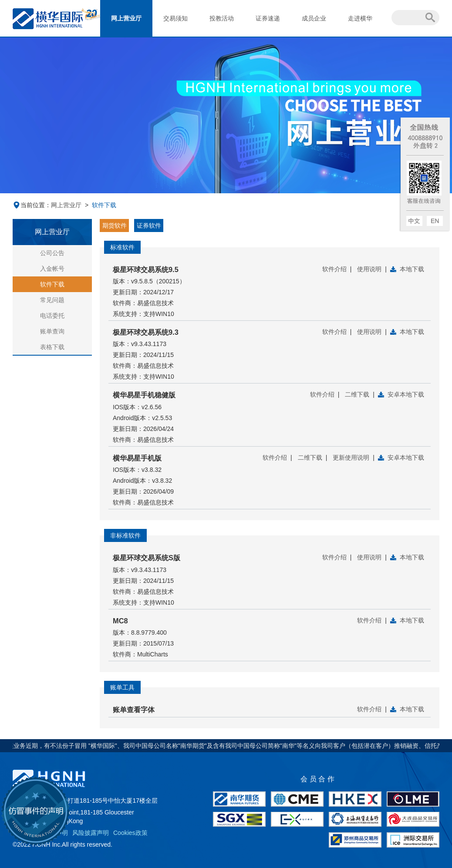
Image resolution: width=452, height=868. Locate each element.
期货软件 (115, 225)
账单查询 (52, 331)
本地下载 (412, 269)
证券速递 (268, 18)
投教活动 (222, 18)
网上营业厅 (126, 18)
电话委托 (52, 316)
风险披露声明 (91, 833)
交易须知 (175, 18)
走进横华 (360, 18)
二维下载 (357, 394)
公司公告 (52, 253)
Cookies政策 (130, 833)
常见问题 (52, 300)
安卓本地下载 (406, 394)
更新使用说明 (351, 458)
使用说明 (369, 269)
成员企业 (314, 18)
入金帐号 (52, 269)
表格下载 (52, 347)
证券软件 (149, 225)
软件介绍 (334, 269)
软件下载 (52, 284)
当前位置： (32, 205)
